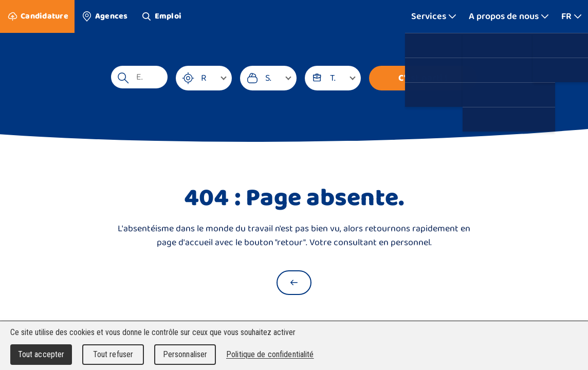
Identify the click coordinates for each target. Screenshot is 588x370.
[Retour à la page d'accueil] (294, 283)
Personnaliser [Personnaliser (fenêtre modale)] (185, 354)
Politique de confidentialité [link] (270, 354)
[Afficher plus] (434, 16)
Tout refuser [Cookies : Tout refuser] (113, 354)
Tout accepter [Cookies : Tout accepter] (41, 354)
